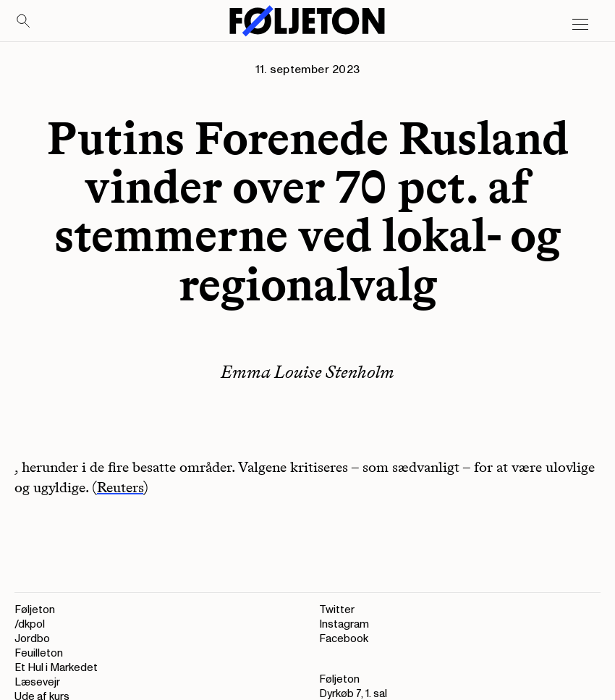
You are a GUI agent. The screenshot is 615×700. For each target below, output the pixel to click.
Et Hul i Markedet (56, 668)
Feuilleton (39, 653)
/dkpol (30, 624)
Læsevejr (37, 682)
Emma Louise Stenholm (307, 372)
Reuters (120, 487)
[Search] (24, 22)
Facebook (344, 639)
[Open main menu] (580, 25)
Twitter (337, 610)
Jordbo (32, 639)
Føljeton (35, 610)
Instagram (344, 624)
